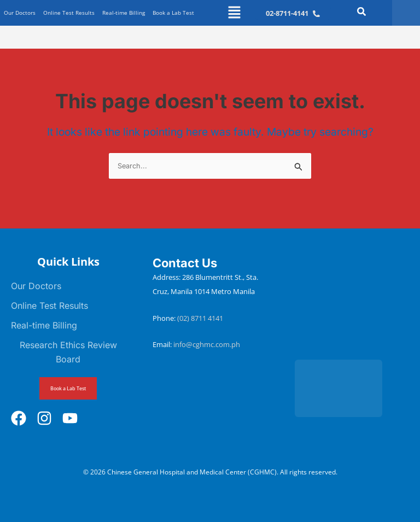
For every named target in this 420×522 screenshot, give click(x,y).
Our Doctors (20, 13)
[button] (234, 13)
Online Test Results (69, 13)
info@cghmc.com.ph (207, 344)
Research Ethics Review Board (68, 352)
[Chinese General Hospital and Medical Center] (352, 302)
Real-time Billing (124, 13)
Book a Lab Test (173, 13)
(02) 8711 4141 (201, 318)
